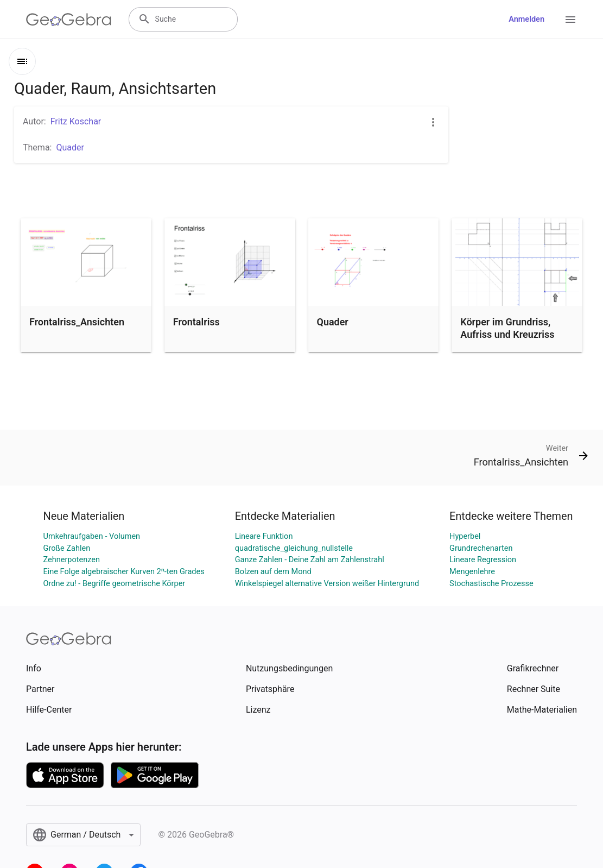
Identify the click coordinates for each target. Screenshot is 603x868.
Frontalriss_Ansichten (77, 322)
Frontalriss (196, 322)
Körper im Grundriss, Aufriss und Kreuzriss (507, 328)
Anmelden (526, 19)
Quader (333, 322)
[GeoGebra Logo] (69, 20)
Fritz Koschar (76, 121)
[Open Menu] (570, 20)
